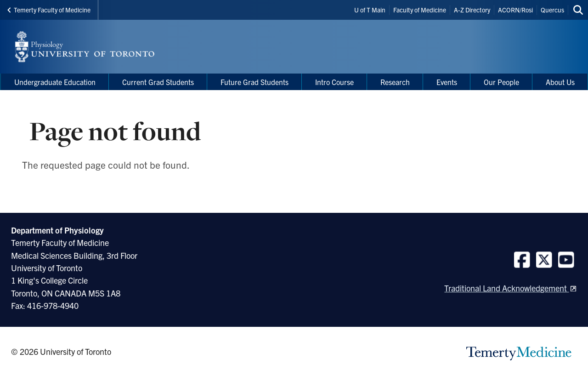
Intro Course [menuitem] (334, 82)
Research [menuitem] (395, 82)
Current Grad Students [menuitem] (158, 82)
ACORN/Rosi (515, 10)
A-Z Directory (472, 10)
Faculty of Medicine (420, 10)
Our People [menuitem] (501, 82)
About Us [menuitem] (560, 82)
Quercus (552, 10)
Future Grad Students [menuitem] (254, 82)
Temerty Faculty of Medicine (49, 10)
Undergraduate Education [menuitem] (55, 82)
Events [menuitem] (447, 82)
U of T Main (370, 10)
